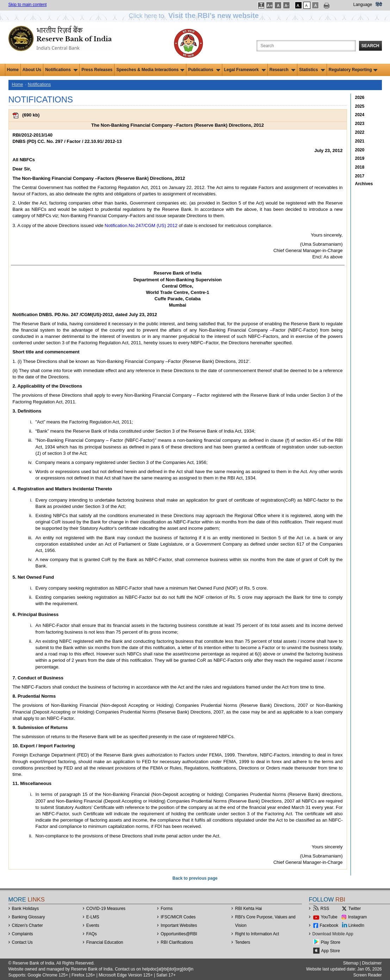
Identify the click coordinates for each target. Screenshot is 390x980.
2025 (360, 106)
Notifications (61, 70)
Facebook (329, 925)
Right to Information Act (257, 934)
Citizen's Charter (27, 925)
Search (370, 46)
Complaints (23, 934)
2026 (360, 98)
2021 (360, 141)
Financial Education (105, 942)
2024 (360, 115)
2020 (360, 150)
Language (363, 5)
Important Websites (179, 925)
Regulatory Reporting (353, 70)
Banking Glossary (29, 917)
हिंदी (379, 5)
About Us (32, 70)
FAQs (92, 934)
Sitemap (351, 963)
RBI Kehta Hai (248, 909)
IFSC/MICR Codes (178, 917)
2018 (360, 167)
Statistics (312, 70)
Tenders (243, 942)
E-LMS (93, 917)
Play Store (331, 942)
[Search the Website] (306, 46)
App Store (331, 951)
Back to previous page (195, 878)
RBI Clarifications (177, 942)
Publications (204, 70)
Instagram (357, 917)
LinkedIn (356, 925)
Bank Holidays (26, 909)
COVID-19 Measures (106, 909)
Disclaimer (372, 963)
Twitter (355, 909)
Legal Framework (245, 70)
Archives (364, 184)
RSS (325, 909)
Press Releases (97, 70)
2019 (360, 158)
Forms (167, 909)
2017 (360, 176)
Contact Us (22, 942)
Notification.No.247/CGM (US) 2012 (141, 225)
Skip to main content (28, 5)
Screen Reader (368, 975)
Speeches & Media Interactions (150, 70)
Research (282, 70)
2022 (360, 132)
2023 (360, 124)
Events (93, 925)
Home (13, 70)
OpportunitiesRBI (179, 934)
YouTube (329, 917)
